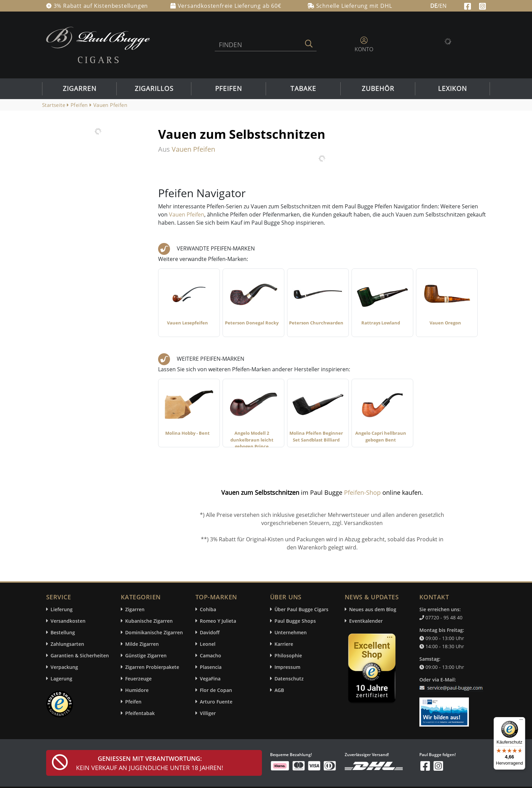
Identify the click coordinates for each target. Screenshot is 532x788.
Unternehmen (291, 632)
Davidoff (210, 632)
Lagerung (61, 679)
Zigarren (80, 89)
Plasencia (211, 667)
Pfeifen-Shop (362, 492)
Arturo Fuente (216, 702)
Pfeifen (229, 89)
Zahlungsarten (67, 644)
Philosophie (288, 655)
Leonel (208, 644)
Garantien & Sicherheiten (80, 655)
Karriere (284, 644)
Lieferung (62, 609)
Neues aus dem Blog (373, 609)
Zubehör (378, 89)
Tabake (303, 89)
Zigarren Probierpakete (152, 667)
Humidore (137, 690)
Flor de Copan (216, 690)
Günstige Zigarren (146, 655)
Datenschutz (289, 679)
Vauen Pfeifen (187, 214)
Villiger (208, 713)
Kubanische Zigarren (149, 621)
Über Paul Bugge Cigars (301, 609)
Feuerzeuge (138, 679)
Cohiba (208, 609)
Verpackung (64, 667)
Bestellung (63, 632)
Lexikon (452, 89)
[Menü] (521, 721)
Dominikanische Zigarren (154, 632)
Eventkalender (366, 621)
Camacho (211, 655)
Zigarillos (154, 89)
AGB (279, 690)
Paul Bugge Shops (295, 621)
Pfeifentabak (140, 713)
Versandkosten (68, 621)
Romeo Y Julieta (218, 621)
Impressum (287, 667)
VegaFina (210, 679)
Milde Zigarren (142, 644)
